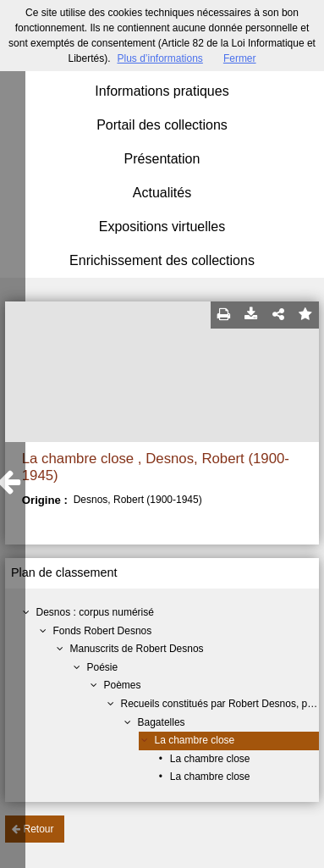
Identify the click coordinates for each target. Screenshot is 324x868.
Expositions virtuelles (162, 227)
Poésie (103, 667)
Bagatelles (162, 722)
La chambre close (195, 740)
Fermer (240, 58)
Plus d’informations (159, 58)
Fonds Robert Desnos (103, 631)
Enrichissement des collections (162, 260)
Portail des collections (162, 125)
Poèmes (123, 685)
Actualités (162, 193)
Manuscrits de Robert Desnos (137, 649)
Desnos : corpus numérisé (95, 612)
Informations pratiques (162, 91)
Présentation (162, 159)
